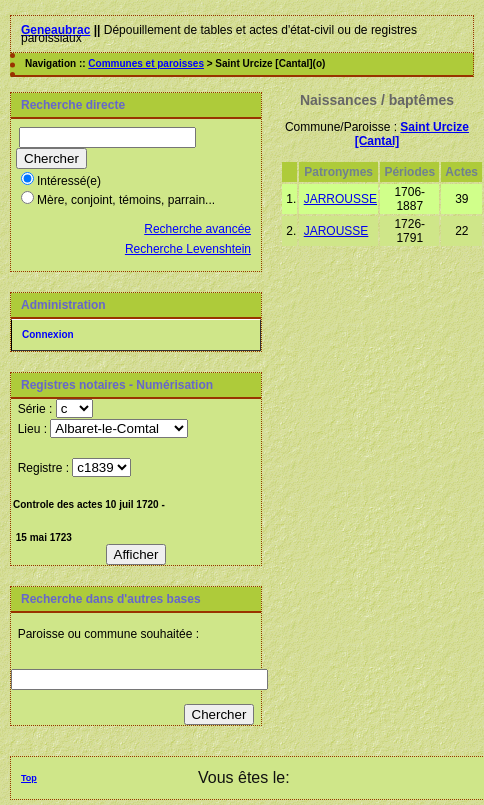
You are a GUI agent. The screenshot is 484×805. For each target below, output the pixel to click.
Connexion (48, 334)
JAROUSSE (336, 231)
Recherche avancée (197, 229)
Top (29, 778)
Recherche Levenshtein (188, 249)
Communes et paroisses (146, 63)
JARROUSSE (340, 199)
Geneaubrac (55, 30)
